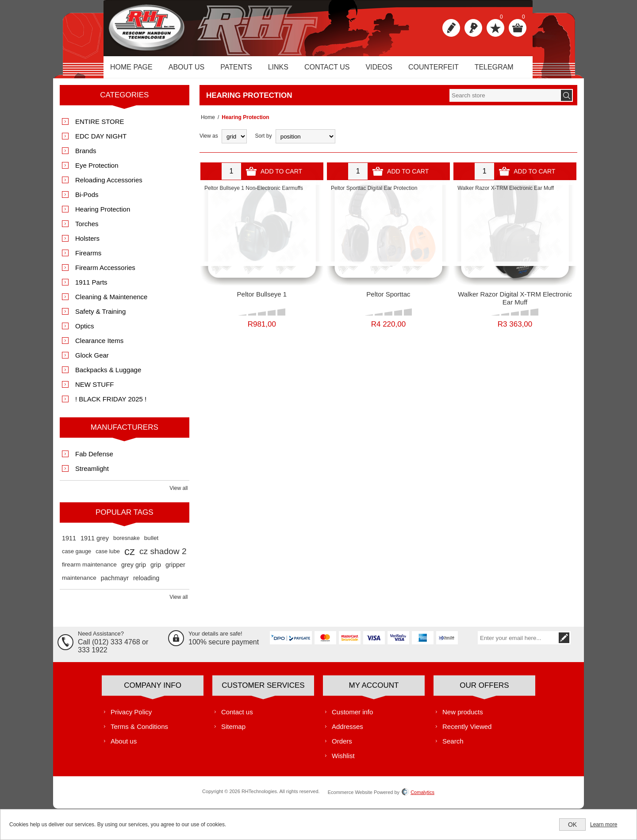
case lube (108, 556)
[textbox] (505, 100)
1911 (69, 543)
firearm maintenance (89, 569)
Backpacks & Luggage (108, 375)
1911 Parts (91, 287)
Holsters (87, 243)
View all (178, 493)
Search (453, 746)
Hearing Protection (103, 214)
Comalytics (418, 797)
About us (124, 746)
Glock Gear (92, 360)
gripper (175, 570)
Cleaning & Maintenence (111, 302)
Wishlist (343, 761)
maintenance (79, 583)
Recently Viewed (467, 731)
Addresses (347, 731)
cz (130, 556)
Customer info (352, 717)
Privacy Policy (131, 717)
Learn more (604, 825)
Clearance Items (99, 345)
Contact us (237, 717)
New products (463, 717)
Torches (87, 229)
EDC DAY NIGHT (101, 141)
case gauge (77, 556)
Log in (473, 28)
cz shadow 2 (163, 556)
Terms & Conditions (139, 731)
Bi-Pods (87, 199)
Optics (85, 331)
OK (572, 825)
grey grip (134, 570)
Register (451, 28)
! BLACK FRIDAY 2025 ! (111, 404)
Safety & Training (100, 316)
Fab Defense (94, 459)
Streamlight (92, 473)
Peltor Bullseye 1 (262, 299)
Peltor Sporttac (388, 299)
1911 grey (95, 543)
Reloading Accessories (109, 185)
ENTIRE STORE (100, 126)
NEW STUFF (95, 389)
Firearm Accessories (105, 272)
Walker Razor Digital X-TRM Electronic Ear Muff (515, 303)
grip (156, 570)
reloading (146, 583)
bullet (152, 543)
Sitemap (233, 731)
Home (207, 122)
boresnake (127, 543)
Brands (86, 156)
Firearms (88, 258)
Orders (342, 746)
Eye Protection (97, 170)
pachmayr (115, 583)
